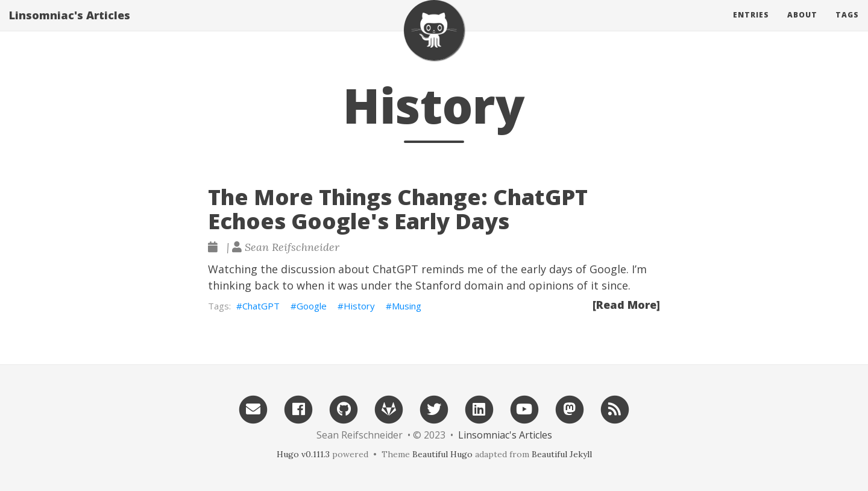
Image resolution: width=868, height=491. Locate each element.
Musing (407, 306)
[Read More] (626, 305)
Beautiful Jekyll (562, 454)
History (359, 306)
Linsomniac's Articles (70, 27)
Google (312, 306)
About (802, 27)
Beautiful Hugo (442, 454)
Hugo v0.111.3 (303, 454)
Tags (847, 27)
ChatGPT (261, 306)
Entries (751, 27)
